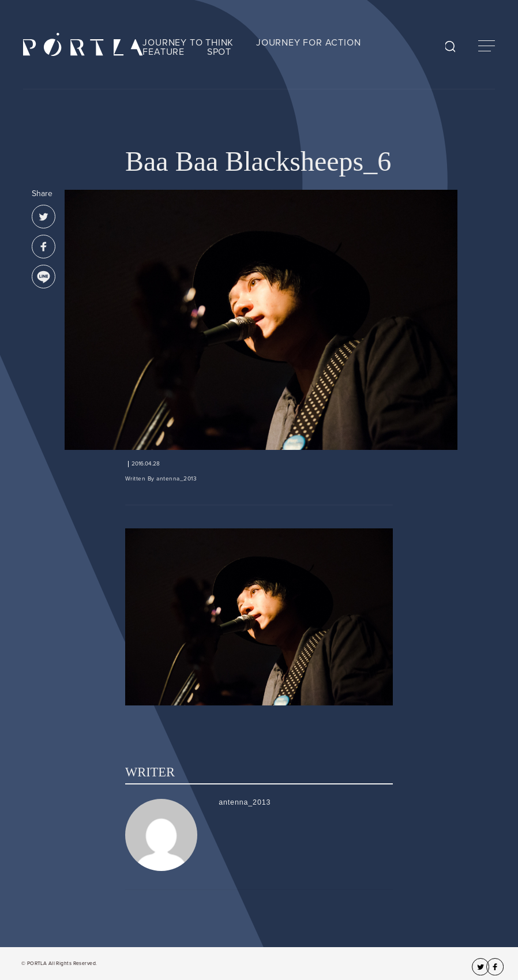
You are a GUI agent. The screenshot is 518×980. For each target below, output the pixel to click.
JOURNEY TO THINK (188, 43)
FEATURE (164, 52)
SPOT (219, 52)
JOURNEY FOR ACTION (308, 43)
